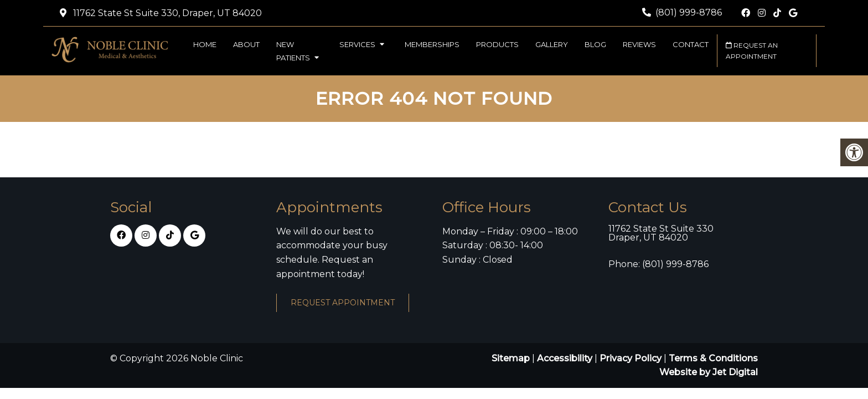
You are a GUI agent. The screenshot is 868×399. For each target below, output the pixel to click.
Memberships (432, 44)
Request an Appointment (752, 50)
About (246, 44)
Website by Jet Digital (709, 372)
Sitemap (511, 358)
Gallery (552, 44)
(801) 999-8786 (689, 12)
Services (357, 44)
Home (205, 44)
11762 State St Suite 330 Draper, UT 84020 (661, 233)
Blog (595, 44)
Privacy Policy (632, 358)
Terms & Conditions (713, 358)
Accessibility (565, 358)
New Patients (293, 51)
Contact (691, 44)
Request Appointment (343, 303)
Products (497, 44)
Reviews (639, 44)
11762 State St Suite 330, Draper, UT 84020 (166, 13)
